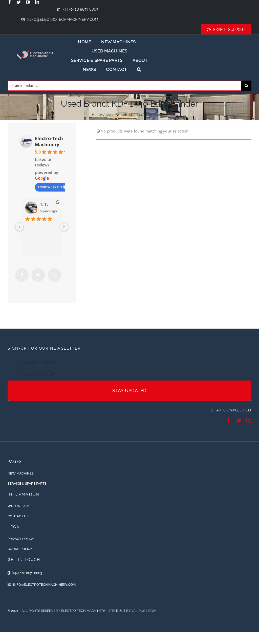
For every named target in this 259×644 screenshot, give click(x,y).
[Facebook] (22, 275)
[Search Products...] (124, 86)
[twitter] (19, 2)
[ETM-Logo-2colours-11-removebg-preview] (35, 47)
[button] (139, 69)
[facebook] (10, 2)
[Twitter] (38, 275)
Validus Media (144, 611)
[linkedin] (37, 2)
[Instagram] (55, 275)
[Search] (246, 86)
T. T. (44, 204)
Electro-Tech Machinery (49, 141)
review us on (52, 187)
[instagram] (249, 421)
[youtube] (28, 2)
